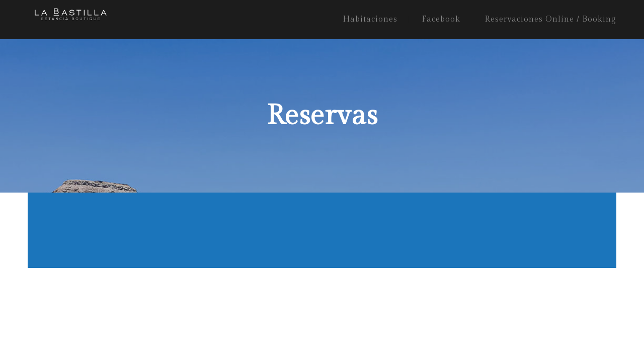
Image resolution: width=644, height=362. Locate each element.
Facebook (441, 19)
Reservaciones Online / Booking (550, 19)
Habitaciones (370, 19)
